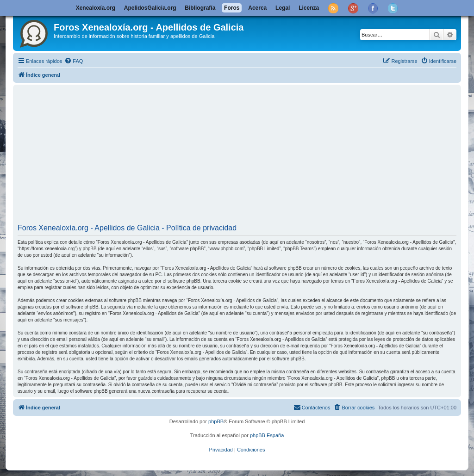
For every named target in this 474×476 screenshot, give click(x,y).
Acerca (257, 8)
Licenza (309, 8)
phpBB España (267, 435)
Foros (232, 8)
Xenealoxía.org (96, 8)
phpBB (216, 421)
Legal (283, 8)
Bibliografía (200, 8)
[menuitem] (74, 61)
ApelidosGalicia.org (150, 8)
